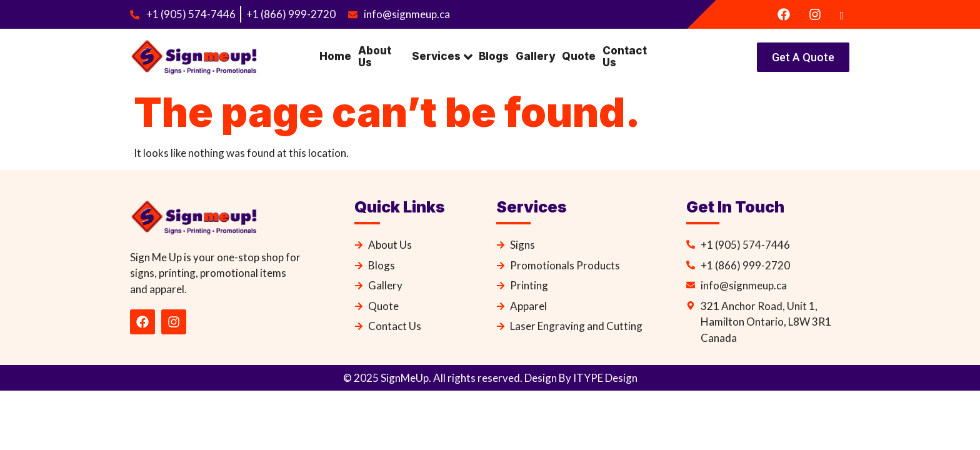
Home (335, 56)
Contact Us (623, 57)
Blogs (494, 56)
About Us (373, 57)
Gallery (535, 56)
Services (442, 57)
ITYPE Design (604, 378)
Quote (578, 56)
